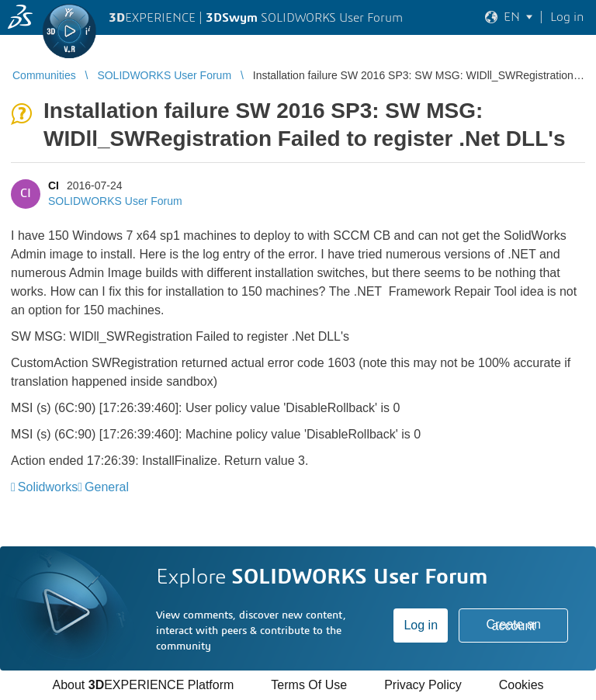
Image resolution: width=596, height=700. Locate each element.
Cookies (521, 685)
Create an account (514, 625)
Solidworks (48, 487)
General (107, 487)
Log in (421, 625)
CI (54, 185)
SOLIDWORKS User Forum (115, 201)
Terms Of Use (309, 685)
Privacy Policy (423, 685)
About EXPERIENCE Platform (143, 685)
